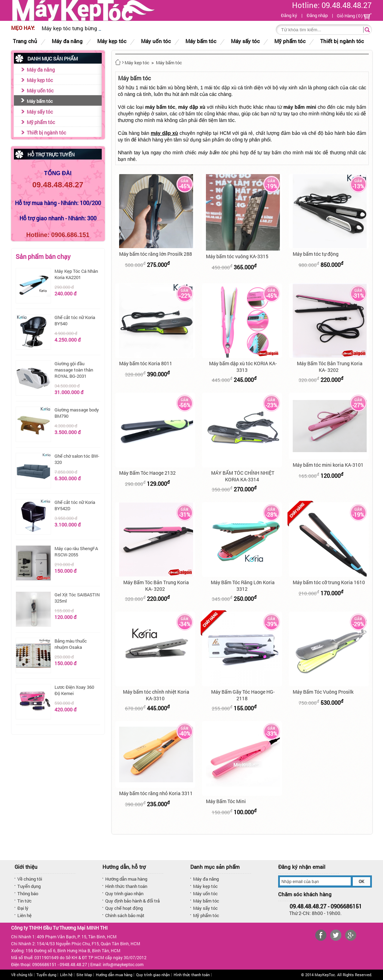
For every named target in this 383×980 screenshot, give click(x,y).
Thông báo (28, 893)
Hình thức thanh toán (126, 886)
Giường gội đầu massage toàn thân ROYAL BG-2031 (74, 370)
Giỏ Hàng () (354, 16)
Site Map (84, 975)
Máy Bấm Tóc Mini (226, 801)
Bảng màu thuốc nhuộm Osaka (71, 644)
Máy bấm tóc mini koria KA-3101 (328, 465)
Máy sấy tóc (40, 112)
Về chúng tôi (30, 879)
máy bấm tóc (213, 153)
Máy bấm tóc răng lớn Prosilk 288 (156, 254)
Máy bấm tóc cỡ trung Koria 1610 (329, 582)
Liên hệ (24, 915)
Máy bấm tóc (40, 101)
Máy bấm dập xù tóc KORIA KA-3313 (243, 367)
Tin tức (24, 901)
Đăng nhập (317, 15)
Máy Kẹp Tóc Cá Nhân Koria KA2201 (76, 274)
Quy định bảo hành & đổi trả (132, 901)
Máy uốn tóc (40, 91)
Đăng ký (289, 15)
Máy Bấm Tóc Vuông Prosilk (323, 692)
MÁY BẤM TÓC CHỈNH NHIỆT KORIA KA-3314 (243, 476)
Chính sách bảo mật (125, 915)
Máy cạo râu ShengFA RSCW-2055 (76, 552)
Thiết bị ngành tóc (46, 133)
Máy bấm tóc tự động (316, 254)
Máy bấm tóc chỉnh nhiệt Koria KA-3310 (156, 695)
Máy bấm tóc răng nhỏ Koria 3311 (156, 793)
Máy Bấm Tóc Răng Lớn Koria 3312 (243, 586)
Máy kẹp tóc (40, 80)
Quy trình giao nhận (124, 893)
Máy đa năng (41, 70)
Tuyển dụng (29, 886)
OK (361, 881)
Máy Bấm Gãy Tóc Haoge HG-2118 (243, 695)
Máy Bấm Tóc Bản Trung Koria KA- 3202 (330, 367)
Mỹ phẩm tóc (41, 122)
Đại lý (23, 908)
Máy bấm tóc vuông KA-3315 (237, 256)
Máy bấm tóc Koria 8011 (146, 363)
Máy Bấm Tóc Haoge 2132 (147, 473)
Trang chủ (25, 41)
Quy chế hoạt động (124, 908)
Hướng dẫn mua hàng (126, 879)
